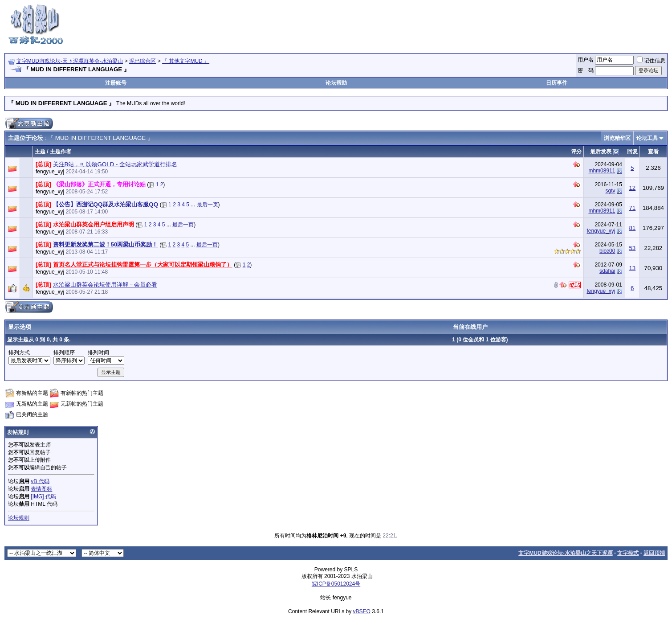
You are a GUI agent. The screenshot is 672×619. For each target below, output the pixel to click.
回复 (632, 152)
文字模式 (628, 553)
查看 (653, 152)
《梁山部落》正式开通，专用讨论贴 (99, 184)
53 (632, 248)
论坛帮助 (336, 83)
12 (632, 188)
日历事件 (557, 83)
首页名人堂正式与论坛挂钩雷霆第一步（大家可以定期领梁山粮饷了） (143, 264)
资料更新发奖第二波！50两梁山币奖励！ (106, 244)
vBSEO (362, 611)
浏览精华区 (617, 138)
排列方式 (19, 353)
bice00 (607, 251)
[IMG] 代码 (43, 496)
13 (632, 268)
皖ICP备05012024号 (336, 584)
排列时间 (98, 353)
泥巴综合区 (143, 61)
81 (632, 228)
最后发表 (601, 152)
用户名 (586, 60)
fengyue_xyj (50, 172)
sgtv (610, 191)
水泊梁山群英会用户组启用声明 (94, 224)
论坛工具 (647, 138)
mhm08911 (602, 171)
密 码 (586, 70)
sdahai (607, 271)
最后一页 (208, 205)
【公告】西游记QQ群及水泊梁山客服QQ (106, 204)
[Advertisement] (505, 24)
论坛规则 (19, 518)
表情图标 (41, 489)
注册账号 (116, 83)
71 (632, 208)
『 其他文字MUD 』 (186, 61)
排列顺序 (64, 353)
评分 (576, 152)
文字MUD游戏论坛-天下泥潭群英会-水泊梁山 (70, 61)
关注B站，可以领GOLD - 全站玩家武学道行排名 (115, 164)
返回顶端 (654, 553)
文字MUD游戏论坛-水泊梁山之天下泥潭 (565, 553)
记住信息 (651, 61)
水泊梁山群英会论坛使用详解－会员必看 (105, 285)
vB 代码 (40, 481)
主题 (40, 152)
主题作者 (61, 152)
